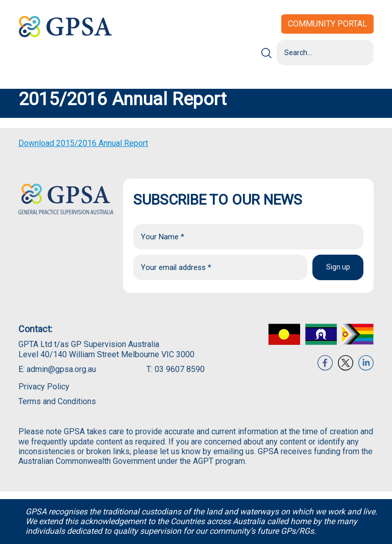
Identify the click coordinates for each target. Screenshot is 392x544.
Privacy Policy (44, 387)
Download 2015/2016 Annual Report (83, 143)
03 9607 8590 (180, 369)
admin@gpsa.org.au (61, 369)
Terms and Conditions (57, 401)
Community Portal (327, 24)
